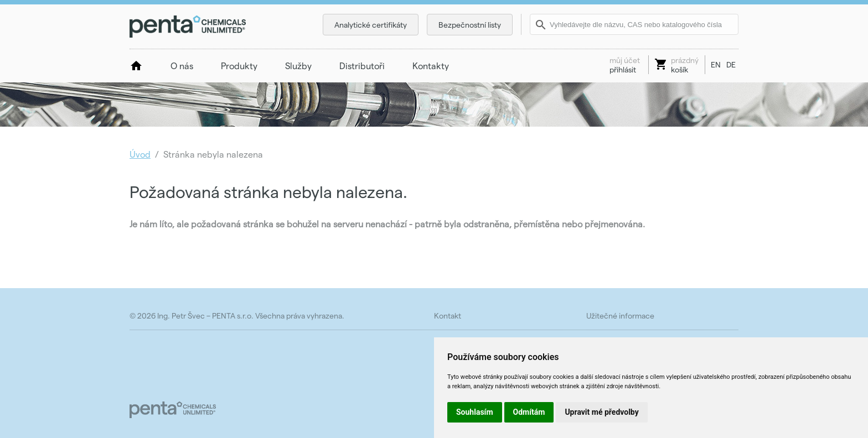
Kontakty (431, 66)
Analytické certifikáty (371, 25)
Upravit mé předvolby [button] (601, 412)
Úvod (140, 154)
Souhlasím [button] (475, 412)
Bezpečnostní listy (470, 25)
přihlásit (625, 65)
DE (731, 64)
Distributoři (362, 66)
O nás (182, 66)
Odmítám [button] (529, 412)
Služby (298, 66)
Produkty (239, 66)
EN (716, 64)
